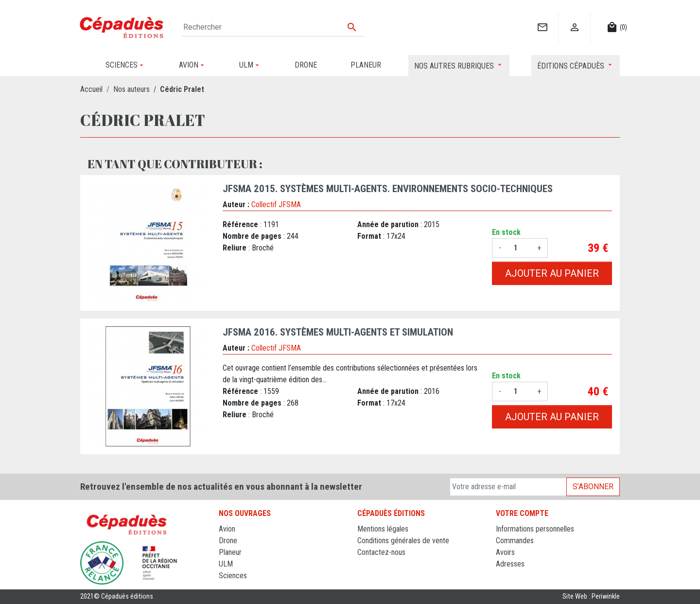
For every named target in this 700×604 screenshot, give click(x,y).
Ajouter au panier (552, 273)
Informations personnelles (535, 529)
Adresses (510, 564)
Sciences (233, 576)
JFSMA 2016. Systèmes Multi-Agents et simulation (338, 332)
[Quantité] (519, 248)
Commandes (515, 541)
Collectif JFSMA (276, 204)
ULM (226, 564)
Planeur (230, 552)
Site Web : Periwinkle (591, 596)
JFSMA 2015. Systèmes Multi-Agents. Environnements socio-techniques (388, 189)
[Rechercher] (273, 27)
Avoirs (505, 552)
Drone (228, 541)
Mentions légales (383, 529)
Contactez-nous (381, 552)
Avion (227, 529)
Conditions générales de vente (403, 541)
